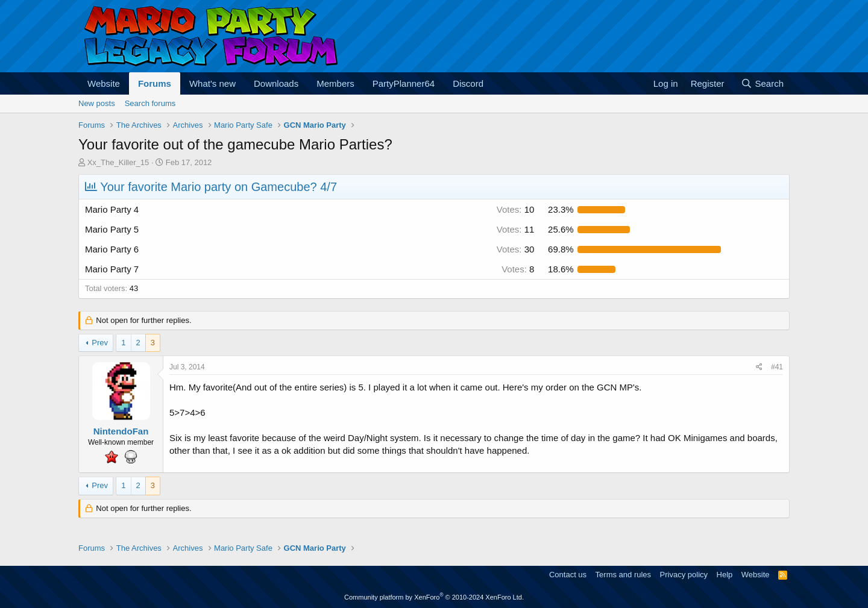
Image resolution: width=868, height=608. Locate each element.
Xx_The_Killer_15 (118, 162)
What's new (212, 83)
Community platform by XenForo (434, 597)
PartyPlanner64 (404, 83)
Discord (468, 83)
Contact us (568, 575)
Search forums (150, 103)
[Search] (762, 83)
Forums (155, 83)
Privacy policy (684, 575)
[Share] (759, 367)
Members (335, 83)
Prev (100, 343)
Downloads (276, 83)
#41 (777, 367)
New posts (97, 103)
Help (725, 575)
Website (104, 83)
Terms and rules (623, 575)
